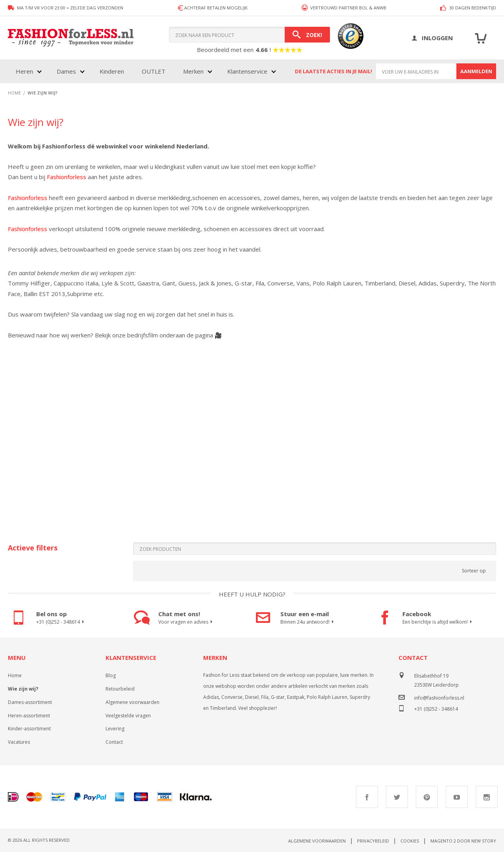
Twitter (397, 797)
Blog (111, 675)
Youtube (457, 797)
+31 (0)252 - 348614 (61, 622)
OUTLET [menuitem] (154, 71)
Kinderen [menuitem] (112, 71)
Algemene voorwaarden (132, 702)
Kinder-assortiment (29, 729)
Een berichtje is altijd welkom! (438, 622)
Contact (114, 742)
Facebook (367, 797)
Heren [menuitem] (24, 71)
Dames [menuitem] (66, 71)
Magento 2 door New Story (463, 841)
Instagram (487, 797)
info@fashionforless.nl (439, 698)
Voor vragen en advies (186, 622)
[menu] (145, 71)
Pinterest (427, 797)
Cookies (410, 841)
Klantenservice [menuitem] (247, 71)
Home (15, 675)
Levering (115, 729)
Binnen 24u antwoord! (308, 622)
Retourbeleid (120, 689)
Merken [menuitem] (193, 71)
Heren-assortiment (29, 716)
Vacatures (19, 742)
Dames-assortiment (30, 702)
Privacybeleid (373, 841)
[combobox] (249, 35)
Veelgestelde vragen (128, 716)
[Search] (307, 35)
